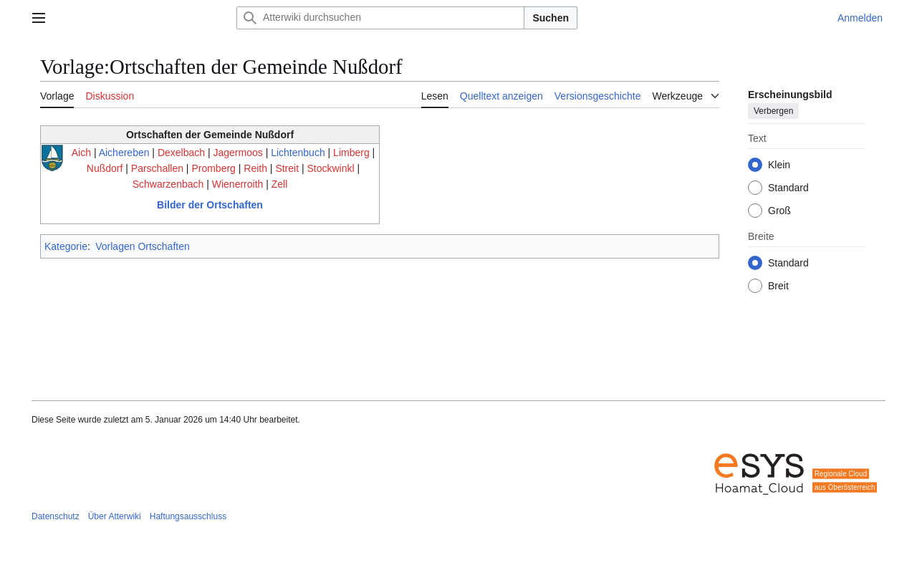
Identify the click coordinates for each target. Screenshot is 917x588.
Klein (779, 165)
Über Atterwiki (115, 516)
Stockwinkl (331, 168)
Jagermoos (237, 153)
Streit (287, 168)
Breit (778, 286)
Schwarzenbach (168, 184)
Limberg (351, 153)
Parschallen (157, 168)
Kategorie (66, 246)
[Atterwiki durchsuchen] (380, 18)
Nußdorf (105, 168)
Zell (280, 184)
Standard (788, 188)
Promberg (213, 168)
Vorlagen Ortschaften (143, 246)
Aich (81, 153)
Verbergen (773, 111)
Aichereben (124, 153)
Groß (779, 211)
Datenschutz (56, 516)
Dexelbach (181, 153)
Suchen (551, 18)
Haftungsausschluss (188, 516)
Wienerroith (238, 184)
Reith (255, 168)
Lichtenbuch (298, 153)
